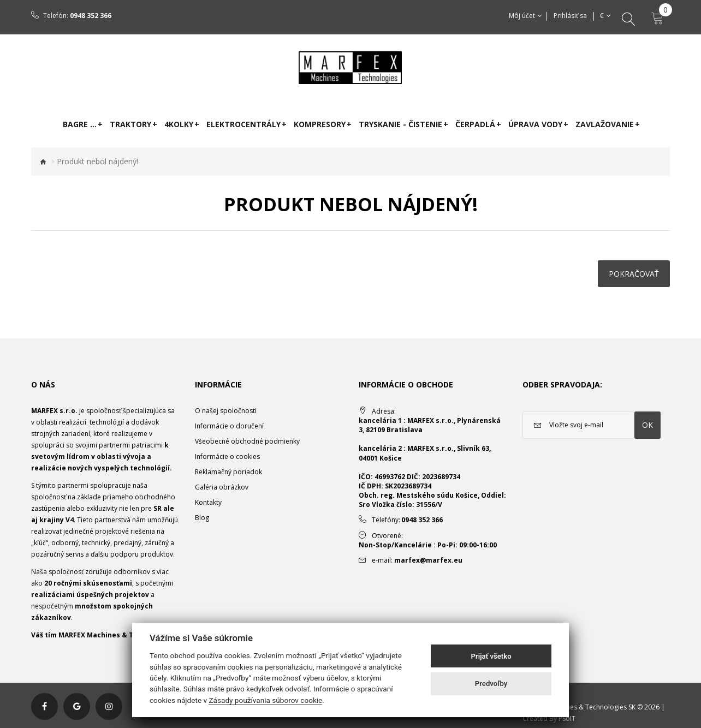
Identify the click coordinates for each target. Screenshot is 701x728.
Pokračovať (634, 274)
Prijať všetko (491, 656)
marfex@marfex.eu (428, 560)
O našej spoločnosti (226, 411)
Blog (202, 518)
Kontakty (208, 502)
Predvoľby (491, 684)
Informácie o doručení (229, 426)
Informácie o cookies (227, 457)
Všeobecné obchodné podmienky (247, 441)
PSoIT (567, 718)
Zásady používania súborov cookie (265, 700)
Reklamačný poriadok (228, 472)
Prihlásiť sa (571, 16)
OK (647, 425)
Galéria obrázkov (222, 487)
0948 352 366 (91, 16)
